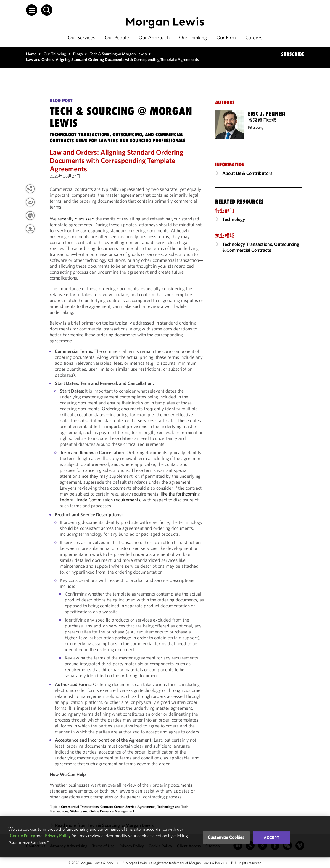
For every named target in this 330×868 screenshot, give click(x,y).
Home (31, 54)
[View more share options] (30, 189)
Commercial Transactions (80, 807)
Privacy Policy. (58, 836)
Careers (254, 37)
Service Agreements (140, 807)
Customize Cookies (226, 837)
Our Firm (226, 37)
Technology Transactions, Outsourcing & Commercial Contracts (261, 247)
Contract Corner (112, 807)
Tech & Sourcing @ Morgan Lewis (118, 54)
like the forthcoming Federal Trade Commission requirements (130, 497)
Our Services (82, 37)
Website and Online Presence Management (102, 811)
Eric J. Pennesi (267, 114)
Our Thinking (193, 37)
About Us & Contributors (247, 173)
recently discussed (76, 219)
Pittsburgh (257, 127)
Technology (234, 219)
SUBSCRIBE (293, 54)
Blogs (78, 54)
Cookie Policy (22, 836)
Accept (271, 838)
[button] (32, 10)
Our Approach (154, 37)
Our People (117, 37)
